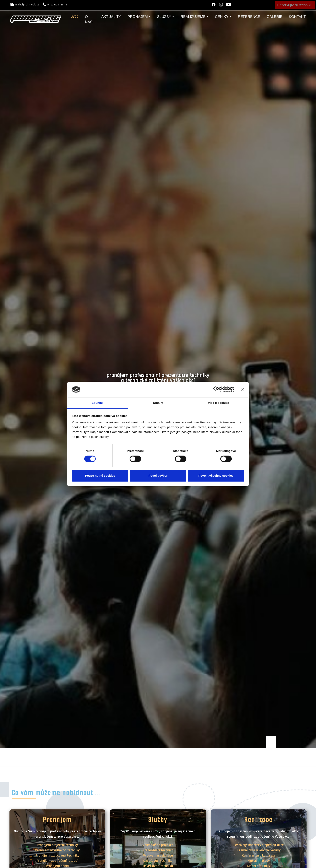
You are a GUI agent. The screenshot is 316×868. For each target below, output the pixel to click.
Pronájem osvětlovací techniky (57, 850)
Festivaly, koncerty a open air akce (259, 845)
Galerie (274, 17)
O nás (89, 19)
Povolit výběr (158, 476)
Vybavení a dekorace (158, 855)
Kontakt (297, 17)
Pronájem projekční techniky (57, 845)
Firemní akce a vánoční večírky (259, 850)
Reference (249, 17)
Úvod (75, 17)
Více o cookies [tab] (218, 403)
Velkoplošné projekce (158, 845)
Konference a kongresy (259, 855)
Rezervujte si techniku (295, 5)
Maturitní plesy (259, 861)
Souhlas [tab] (97, 403)
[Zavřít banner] (243, 390)
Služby (164, 17)
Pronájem (138, 17)
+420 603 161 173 (57, 5)
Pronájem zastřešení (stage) (57, 861)
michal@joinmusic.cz (27, 5)
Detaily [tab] (158, 403)
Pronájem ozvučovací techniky (57, 855)
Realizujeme (193, 17)
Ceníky (222, 17)
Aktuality (111, 17)
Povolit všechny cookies (216, 476)
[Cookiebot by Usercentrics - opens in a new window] (216, 390)
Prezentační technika (158, 850)
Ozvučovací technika (158, 861)
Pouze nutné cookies (100, 476)
